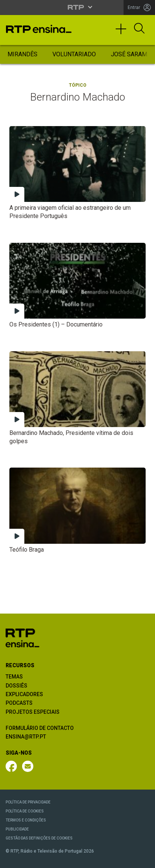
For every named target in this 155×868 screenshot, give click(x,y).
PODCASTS (19, 703)
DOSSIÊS (16, 686)
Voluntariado (74, 54)
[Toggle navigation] (124, 32)
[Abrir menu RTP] (78, 7)
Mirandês (22, 54)
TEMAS (14, 677)
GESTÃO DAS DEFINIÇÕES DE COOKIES (39, 838)
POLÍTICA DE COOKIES (25, 811)
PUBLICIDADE (17, 829)
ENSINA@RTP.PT (26, 737)
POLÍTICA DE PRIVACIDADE (28, 802)
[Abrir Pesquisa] (139, 29)
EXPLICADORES (24, 694)
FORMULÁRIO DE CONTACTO (40, 728)
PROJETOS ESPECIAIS (33, 712)
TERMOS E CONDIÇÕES (26, 820)
